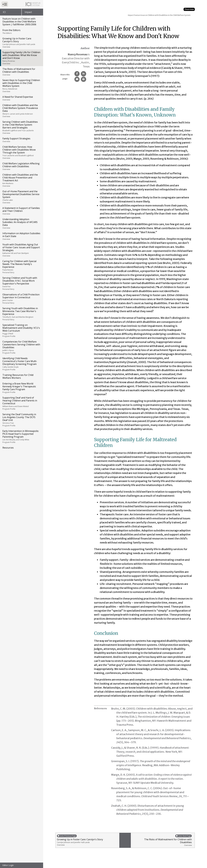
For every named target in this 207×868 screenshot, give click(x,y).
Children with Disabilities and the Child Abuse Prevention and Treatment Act (21, 180)
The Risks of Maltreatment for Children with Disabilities (21, 72)
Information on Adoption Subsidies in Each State (21, 236)
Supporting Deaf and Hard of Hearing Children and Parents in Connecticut (21, 403)
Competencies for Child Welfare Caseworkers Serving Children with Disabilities (21, 347)
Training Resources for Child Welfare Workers (18, 376)
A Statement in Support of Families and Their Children (21, 211)
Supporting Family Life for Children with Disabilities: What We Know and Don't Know (21, 58)
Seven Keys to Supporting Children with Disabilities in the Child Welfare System (21, 86)
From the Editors (21, 31)
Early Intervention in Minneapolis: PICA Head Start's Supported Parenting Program (21, 436)
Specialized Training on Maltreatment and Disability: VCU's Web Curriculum (21, 330)
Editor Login (8, 865)
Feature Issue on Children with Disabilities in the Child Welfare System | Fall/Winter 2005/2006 (19, 22)
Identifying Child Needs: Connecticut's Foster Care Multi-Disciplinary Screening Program (21, 364)
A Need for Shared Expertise (21, 98)
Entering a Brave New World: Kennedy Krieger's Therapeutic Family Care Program (21, 388)
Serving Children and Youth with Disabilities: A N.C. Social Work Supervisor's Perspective (21, 283)
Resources (8, 448)
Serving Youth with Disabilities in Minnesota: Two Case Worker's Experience (21, 314)
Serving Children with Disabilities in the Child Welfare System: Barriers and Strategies (21, 127)
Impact (28, 12)
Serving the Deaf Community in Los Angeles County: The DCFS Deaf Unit (21, 420)
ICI (4, 12)
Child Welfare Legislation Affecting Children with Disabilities (21, 166)
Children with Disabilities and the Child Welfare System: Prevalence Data (21, 111)
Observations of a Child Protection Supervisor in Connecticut (21, 299)
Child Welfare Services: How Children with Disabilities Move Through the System (21, 152)
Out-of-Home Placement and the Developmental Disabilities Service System (21, 197)
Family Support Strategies (21, 140)
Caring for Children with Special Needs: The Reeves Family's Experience (21, 267)
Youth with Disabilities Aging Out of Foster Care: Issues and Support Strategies (21, 250)
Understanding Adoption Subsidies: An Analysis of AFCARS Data (21, 223)
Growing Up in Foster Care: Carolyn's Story (21, 43)
